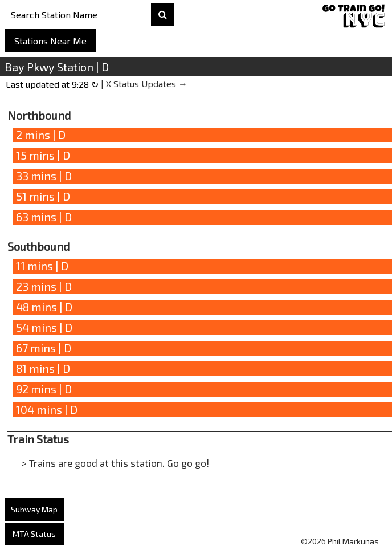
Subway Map (34, 509)
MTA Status (34, 534)
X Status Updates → (147, 83)
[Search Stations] (77, 15)
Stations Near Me (50, 41)
